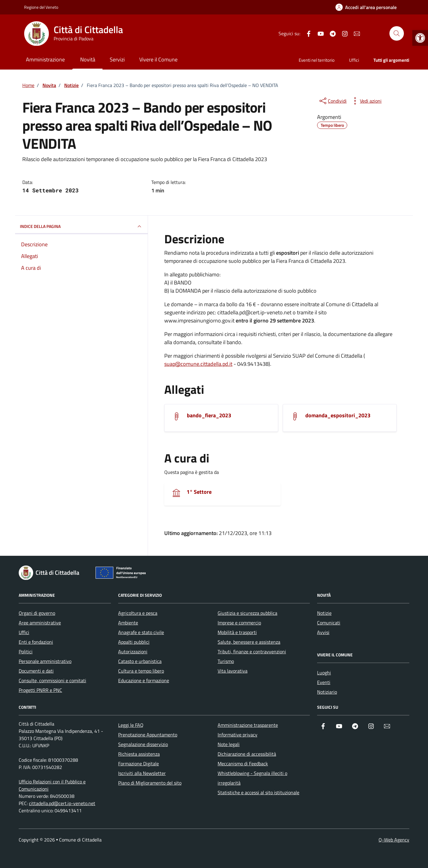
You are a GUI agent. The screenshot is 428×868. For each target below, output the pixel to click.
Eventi (324, 682)
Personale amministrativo (45, 661)
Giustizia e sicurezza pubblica (247, 613)
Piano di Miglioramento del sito (150, 783)
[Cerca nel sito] (397, 33)
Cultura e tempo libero (141, 671)
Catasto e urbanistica (140, 661)
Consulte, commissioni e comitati (52, 680)
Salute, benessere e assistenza (249, 642)
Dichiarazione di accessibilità (247, 754)
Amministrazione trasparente (248, 725)
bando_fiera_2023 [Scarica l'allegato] (209, 415)
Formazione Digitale (138, 764)
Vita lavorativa (233, 671)
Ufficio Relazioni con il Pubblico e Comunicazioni (52, 785)
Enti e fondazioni (36, 642)
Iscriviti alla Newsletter (142, 773)
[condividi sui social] (332, 101)
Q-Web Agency (394, 840)
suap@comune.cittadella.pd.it (198, 364)
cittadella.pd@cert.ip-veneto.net (62, 803)
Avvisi (323, 632)
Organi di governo (37, 613)
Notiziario (327, 692)
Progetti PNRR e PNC (40, 690)
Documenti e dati (36, 671)
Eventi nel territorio (317, 60)
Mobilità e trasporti (237, 632)
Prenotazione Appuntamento (148, 735)
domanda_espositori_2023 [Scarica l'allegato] (338, 415)
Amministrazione (45, 59)
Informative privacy (238, 735)
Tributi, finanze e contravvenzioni (252, 652)
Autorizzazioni (133, 652)
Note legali (229, 744)
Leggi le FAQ (131, 725)
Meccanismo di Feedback (243, 764)
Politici (26, 652)
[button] (420, 38)
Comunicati (329, 623)
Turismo (226, 661)
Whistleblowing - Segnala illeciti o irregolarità (252, 778)
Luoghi (324, 673)
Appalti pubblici (134, 642)
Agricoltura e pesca (138, 613)
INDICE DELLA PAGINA (81, 226)
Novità (88, 59)
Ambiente (128, 623)
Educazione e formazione (144, 680)
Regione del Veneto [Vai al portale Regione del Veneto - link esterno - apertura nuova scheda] (41, 7)
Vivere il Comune (158, 59)
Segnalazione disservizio (143, 744)
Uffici (354, 60)
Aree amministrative (40, 623)
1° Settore (199, 492)
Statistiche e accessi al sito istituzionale (258, 792)
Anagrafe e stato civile (141, 632)
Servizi (117, 59)
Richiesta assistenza (139, 754)
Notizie (324, 613)
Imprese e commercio (239, 623)
